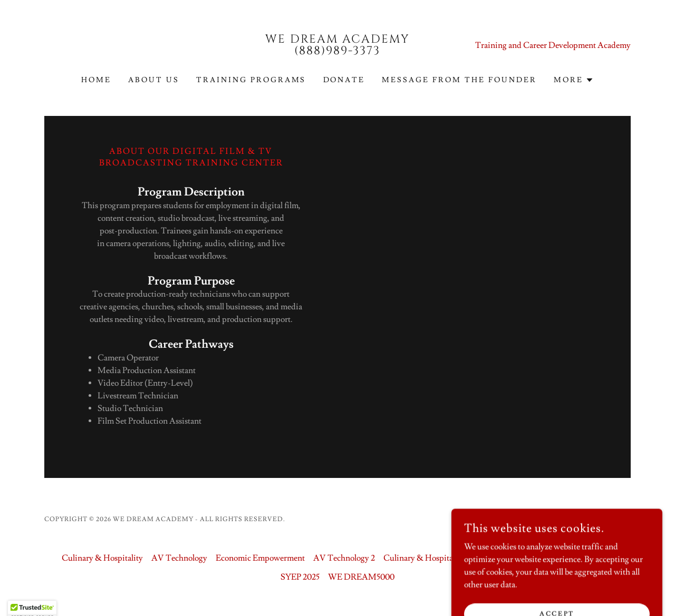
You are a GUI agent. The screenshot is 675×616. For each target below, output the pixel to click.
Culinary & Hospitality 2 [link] (427, 558)
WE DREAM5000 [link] (361, 577)
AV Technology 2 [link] (344, 558)
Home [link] (96, 80)
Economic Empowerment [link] (260, 558)
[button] (574, 80)
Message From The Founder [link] (459, 80)
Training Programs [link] (251, 80)
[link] (338, 52)
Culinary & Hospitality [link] (102, 558)
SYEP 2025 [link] (300, 577)
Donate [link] (344, 80)
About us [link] (154, 80)
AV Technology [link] (179, 558)
